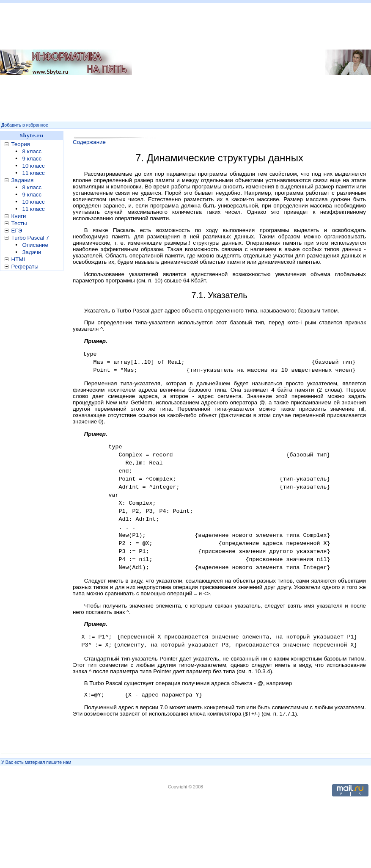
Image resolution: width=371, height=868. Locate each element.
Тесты (19, 223)
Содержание (89, 142)
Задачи (32, 252)
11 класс (34, 173)
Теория (21, 144)
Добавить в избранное (25, 125)
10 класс (34, 166)
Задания (23, 180)
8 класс (32, 151)
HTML (19, 259)
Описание (35, 245)
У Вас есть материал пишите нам (36, 762)
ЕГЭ (17, 231)
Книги (19, 216)
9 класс (32, 159)
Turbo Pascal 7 (30, 238)
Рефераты (25, 267)
